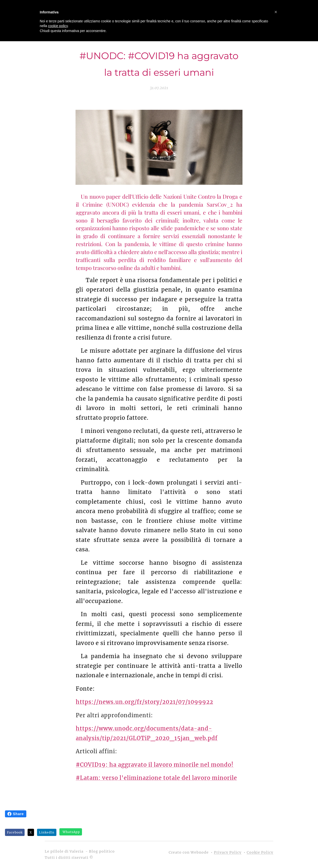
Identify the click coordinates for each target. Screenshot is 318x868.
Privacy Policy (228, 852)
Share (16, 814)
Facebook (15, 832)
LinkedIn (47, 832)
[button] (276, 12)
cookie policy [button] (58, 26)
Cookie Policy (260, 852)
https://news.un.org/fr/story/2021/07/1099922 (144, 702)
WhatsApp (71, 832)
